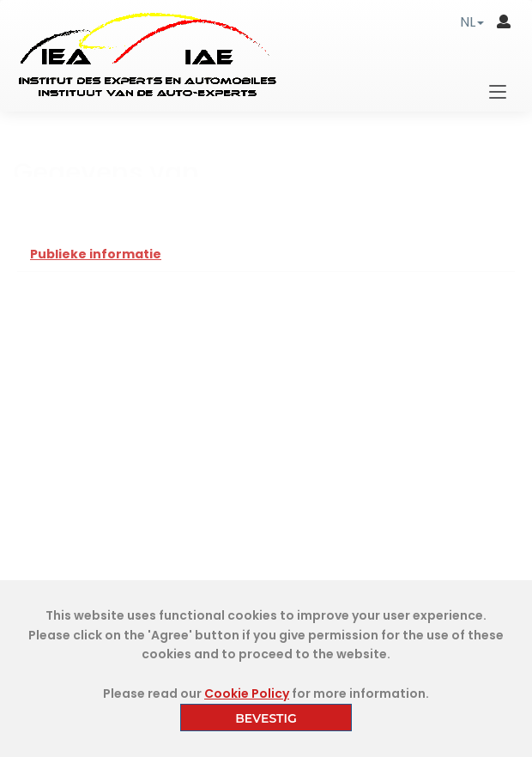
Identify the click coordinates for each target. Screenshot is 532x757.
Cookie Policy (247, 693)
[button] (472, 22)
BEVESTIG (266, 718)
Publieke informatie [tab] (96, 254)
